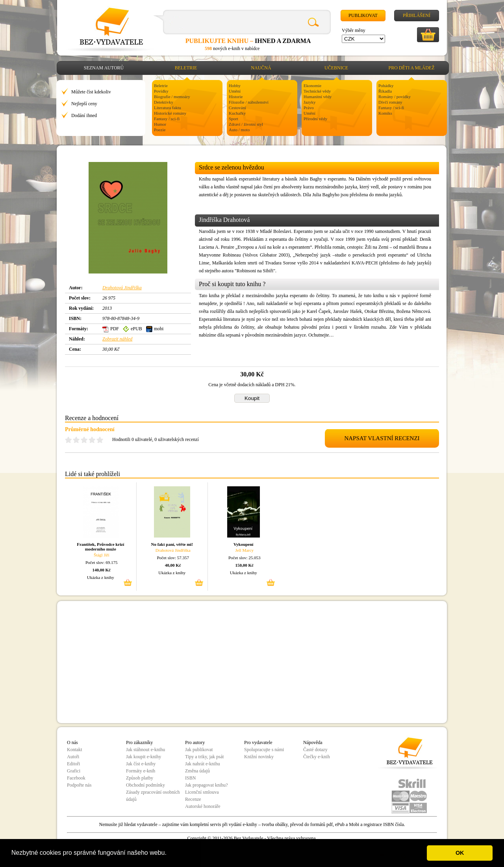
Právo (309, 108)
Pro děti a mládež (412, 68)
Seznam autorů (104, 68)
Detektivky (164, 102)
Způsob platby (140, 778)
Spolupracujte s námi (264, 750)
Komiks (385, 113)
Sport (233, 119)
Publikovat (363, 15)
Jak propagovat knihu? (207, 785)
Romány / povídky (395, 97)
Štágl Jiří (101, 555)
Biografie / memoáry (172, 97)
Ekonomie (312, 86)
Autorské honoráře (203, 806)
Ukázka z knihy (101, 577)
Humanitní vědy (318, 97)
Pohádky (386, 86)
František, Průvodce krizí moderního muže (100, 547)
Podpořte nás (79, 785)
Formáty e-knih (141, 771)
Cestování (237, 108)
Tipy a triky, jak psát (204, 757)
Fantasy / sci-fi (167, 119)
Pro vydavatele (258, 742)
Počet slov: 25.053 (245, 558)
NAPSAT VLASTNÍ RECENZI (382, 438)
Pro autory (195, 742)
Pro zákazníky (139, 742)
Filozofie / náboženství (249, 102)
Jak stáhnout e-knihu (145, 750)
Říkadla (385, 91)
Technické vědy (317, 91)
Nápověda (313, 742)
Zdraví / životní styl (246, 124)
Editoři (73, 764)
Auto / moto (239, 130)
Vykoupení (243, 544)
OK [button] (460, 853)
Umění (235, 91)
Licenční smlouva (202, 792)
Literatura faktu (168, 108)
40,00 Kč (173, 565)
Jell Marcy (244, 550)
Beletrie (186, 68)
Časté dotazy (315, 750)
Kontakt (75, 750)
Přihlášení (417, 15)
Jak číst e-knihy (141, 764)
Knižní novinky (259, 757)
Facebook (76, 778)
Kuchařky (237, 113)
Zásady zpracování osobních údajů (153, 796)
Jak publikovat (199, 750)
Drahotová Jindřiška (122, 288)
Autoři (73, 757)
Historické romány (170, 113)
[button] (169, 854)
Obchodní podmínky (145, 785)
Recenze (193, 799)
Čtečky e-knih (317, 757)
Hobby (235, 86)
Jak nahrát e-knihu (203, 764)
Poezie (160, 130)
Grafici (74, 771)
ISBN (190, 778)
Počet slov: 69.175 (102, 562)
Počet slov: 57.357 (173, 558)
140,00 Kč (102, 570)
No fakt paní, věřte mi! (172, 544)
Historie (236, 97)
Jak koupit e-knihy (144, 757)
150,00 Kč (245, 565)
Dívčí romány (390, 102)
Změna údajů (197, 771)
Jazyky (310, 102)
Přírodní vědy (315, 119)
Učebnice (336, 68)
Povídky (161, 91)
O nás (72, 742)
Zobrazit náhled (117, 339)
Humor (160, 124)
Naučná (261, 68)
